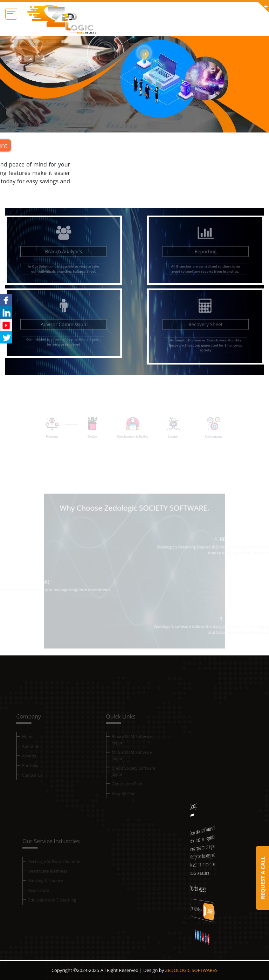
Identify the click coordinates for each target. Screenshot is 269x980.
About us (32, 753)
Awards (30, 762)
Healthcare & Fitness (50, 879)
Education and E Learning (54, 905)
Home (29, 744)
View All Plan (125, 796)
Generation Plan (128, 787)
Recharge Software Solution (56, 870)
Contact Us (33, 779)
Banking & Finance (48, 888)
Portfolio (32, 770)
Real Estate (41, 897)
